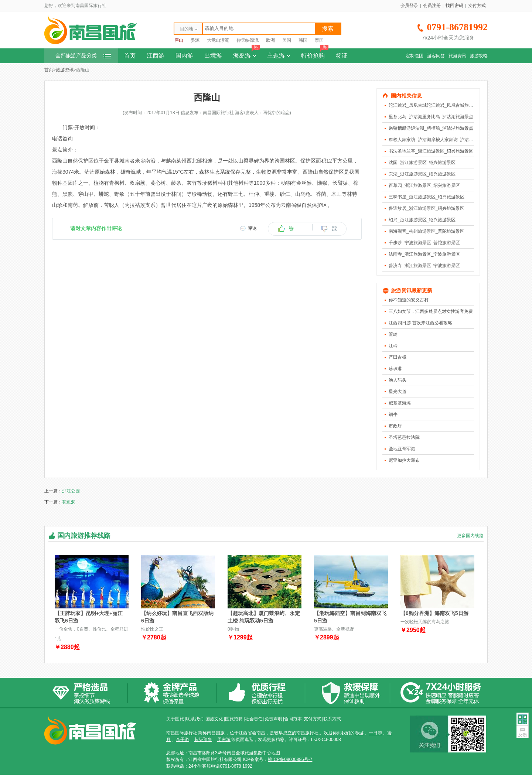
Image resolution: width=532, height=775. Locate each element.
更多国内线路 (470, 536)
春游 (359, 733)
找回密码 (454, 6)
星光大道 (398, 392)
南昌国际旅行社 (182, 733)
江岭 (393, 346)
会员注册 (432, 6)
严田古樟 (398, 357)
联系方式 (332, 719)
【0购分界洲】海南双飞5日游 (434, 613)
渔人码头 (398, 380)
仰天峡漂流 (248, 40)
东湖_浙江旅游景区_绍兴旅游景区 (422, 174)
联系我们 (195, 719)
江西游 (156, 56)
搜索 (328, 29)
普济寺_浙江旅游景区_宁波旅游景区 (424, 266)
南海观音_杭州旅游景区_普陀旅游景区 (427, 231)
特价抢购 (315, 54)
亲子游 (183, 740)
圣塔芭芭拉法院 (404, 437)
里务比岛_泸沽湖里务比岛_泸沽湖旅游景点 (431, 117)
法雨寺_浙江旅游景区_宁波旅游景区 (424, 254)
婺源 (195, 40)
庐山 (179, 40)
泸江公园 (71, 491)
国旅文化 (214, 719)
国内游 (184, 56)
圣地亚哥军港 (402, 449)
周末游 (224, 740)
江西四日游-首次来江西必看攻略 (420, 323)
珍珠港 (395, 369)
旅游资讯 (457, 56)
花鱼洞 (69, 502)
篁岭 (393, 334)
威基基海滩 (400, 403)
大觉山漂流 (218, 40)
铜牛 (393, 414)
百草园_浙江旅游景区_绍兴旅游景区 (424, 185)
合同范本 (293, 719)
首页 (130, 56)
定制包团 (415, 56)
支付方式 (477, 6)
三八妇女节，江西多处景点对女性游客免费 (431, 311)
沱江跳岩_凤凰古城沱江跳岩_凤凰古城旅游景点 (435, 105)
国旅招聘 (234, 719)
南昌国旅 (216, 733)
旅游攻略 (479, 56)
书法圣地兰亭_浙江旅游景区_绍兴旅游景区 (431, 151)
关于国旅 (175, 719)
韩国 (303, 40)
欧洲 (270, 40)
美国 (287, 40)
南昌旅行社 (307, 733)
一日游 (375, 733)
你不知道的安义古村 (409, 300)
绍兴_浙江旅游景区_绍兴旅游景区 (422, 220)
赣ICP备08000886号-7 (290, 759)
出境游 (213, 56)
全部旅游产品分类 (83, 56)
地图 (276, 753)
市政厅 (395, 426)
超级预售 (203, 740)
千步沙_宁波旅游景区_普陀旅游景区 (424, 243)
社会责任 (254, 719)
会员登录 (409, 6)
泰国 (319, 40)
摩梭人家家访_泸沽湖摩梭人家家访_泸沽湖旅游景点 (440, 140)
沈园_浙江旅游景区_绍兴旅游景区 (422, 163)
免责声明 (273, 719)
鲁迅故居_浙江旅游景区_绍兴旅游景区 (427, 208)
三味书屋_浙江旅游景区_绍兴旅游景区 (427, 197)
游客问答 (436, 56)
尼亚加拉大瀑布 (404, 460)
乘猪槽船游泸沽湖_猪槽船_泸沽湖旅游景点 (431, 128)
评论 (252, 228)
